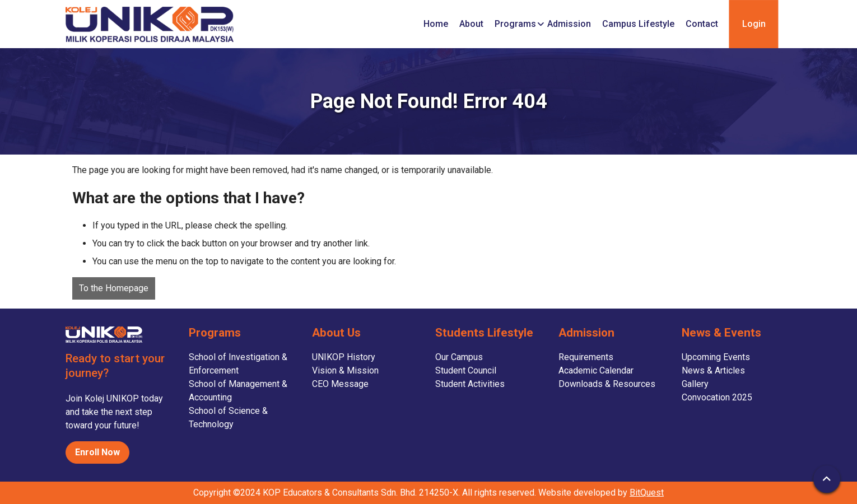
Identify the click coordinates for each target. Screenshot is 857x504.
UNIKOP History (344, 357)
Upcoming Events (716, 357)
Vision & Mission (345, 370)
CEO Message (340, 384)
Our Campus (459, 357)
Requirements (586, 357)
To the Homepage (114, 288)
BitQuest (647, 493)
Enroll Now (97, 452)
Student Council (466, 370)
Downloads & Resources (607, 384)
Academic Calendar (596, 370)
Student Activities (470, 384)
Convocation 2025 (717, 397)
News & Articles (713, 370)
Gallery (695, 384)
